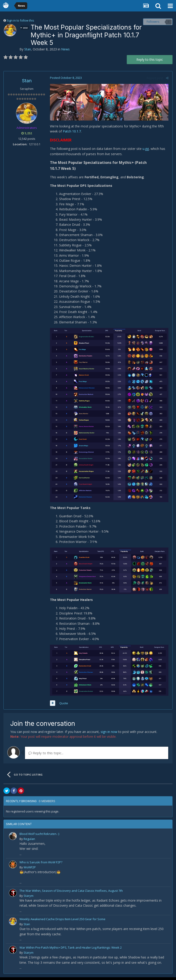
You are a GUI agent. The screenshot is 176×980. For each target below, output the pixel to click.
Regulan (29, 842)
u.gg (145, 149)
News (65, 49)
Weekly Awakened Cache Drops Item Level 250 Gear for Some (62, 922)
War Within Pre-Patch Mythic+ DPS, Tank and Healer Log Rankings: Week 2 (71, 950)
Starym (29, 898)
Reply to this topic (150, 59)
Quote (63, 706)
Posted (65, 78)
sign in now (109, 734)
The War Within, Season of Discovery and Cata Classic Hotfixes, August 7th (71, 893)
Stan (28, 49)
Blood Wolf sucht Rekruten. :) (39, 837)
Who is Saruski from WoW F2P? (41, 865)
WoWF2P (30, 870)
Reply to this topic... (46, 756)
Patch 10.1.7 (71, 132)
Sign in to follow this (20, 20)
